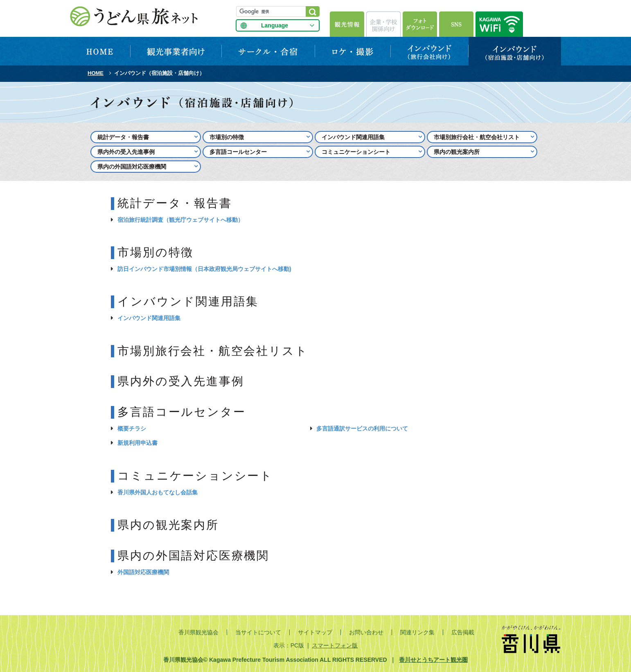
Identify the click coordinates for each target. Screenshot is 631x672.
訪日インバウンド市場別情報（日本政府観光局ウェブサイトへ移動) (204, 269)
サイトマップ (315, 632)
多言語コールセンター (238, 152)
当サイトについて (258, 632)
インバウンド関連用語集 (353, 137)
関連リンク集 (417, 632)
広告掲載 (463, 632)
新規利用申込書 (137, 443)
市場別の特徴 (227, 137)
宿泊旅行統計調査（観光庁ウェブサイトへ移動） (180, 220)
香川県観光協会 (198, 632)
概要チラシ (132, 428)
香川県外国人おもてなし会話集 (158, 492)
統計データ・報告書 (123, 137)
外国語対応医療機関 (143, 572)
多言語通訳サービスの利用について (362, 428)
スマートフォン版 (335, 645)
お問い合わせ (366, 632)
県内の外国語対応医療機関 (132, 167)
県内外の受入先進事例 (126, 152)
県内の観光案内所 (457, 152)
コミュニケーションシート (356, 152)
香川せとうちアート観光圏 (433, 660)
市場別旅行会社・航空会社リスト (477, 137)
